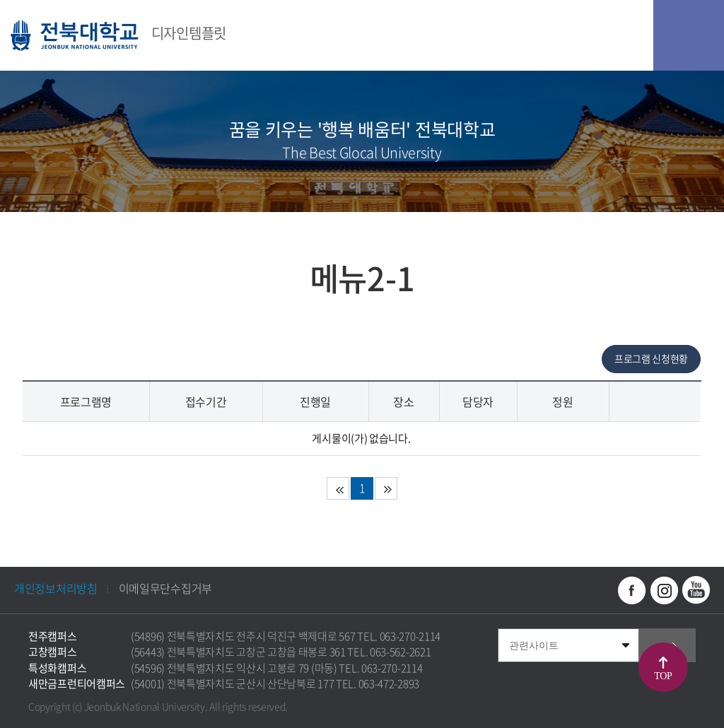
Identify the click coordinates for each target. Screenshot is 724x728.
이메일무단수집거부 (165, 588)
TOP (663, 676)
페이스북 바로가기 (632, 590)
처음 (338, 488)
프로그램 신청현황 (651, 358)
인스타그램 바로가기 (664, 590)
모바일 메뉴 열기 (689, 35)
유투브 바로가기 (696, 590)
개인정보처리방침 (56, 588)
